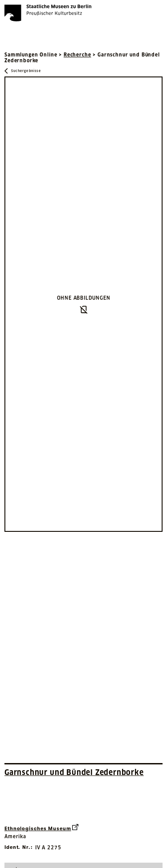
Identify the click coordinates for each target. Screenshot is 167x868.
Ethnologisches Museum (41, 828)
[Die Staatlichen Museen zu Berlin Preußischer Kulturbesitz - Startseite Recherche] (48, 13)
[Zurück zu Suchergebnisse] (23, 71)
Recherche (77, 55)
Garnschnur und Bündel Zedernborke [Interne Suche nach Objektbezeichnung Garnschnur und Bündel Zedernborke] (74, 772)
